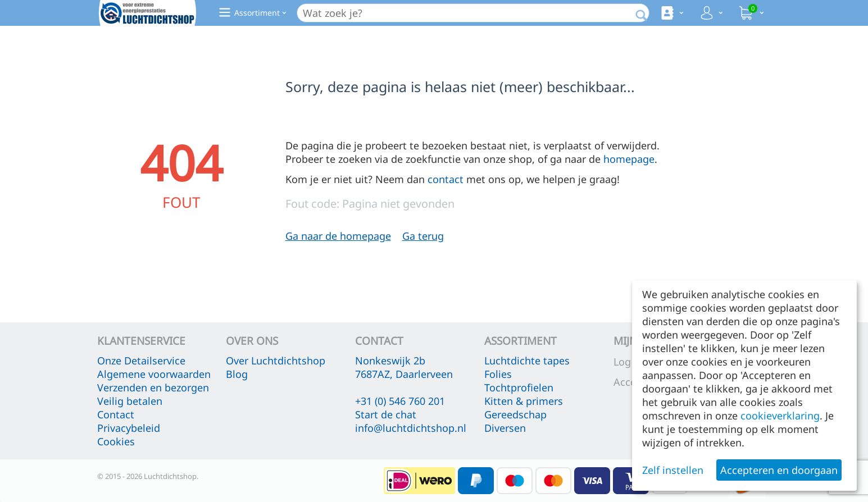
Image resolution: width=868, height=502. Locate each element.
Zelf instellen (673, 470)
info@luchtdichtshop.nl (411, 428)
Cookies (116, 441)
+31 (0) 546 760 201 (400, 401)
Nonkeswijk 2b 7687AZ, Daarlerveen (404, 367)
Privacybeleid (129, 428)
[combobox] (473, 13)
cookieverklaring (780, 416)
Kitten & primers (524, 401)
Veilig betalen (130, 401)
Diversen (505, 428)
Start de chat (386, 414)
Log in (628, 362)
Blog (237, 374)
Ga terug (423, 236)
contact (446, 179)
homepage (629, 159)
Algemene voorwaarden (154, 374)
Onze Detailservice (141, 360)
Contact (116, 414)
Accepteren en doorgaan (779, 470)
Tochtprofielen (519, 387)
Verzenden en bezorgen (153, 387)
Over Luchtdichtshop (276, 360)
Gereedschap (515, 414)
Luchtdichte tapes (527, 360)
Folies (498, 374)
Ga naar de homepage (338, 236)
